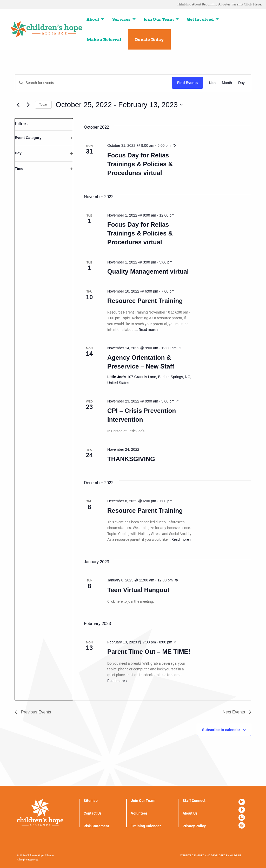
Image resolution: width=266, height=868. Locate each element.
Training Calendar (146, 826)
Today (43, 105)
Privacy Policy (194, 826)
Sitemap (91, 801)
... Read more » (147, 329)
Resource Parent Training (145, 301)
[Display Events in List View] (212, 83)
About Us (190, 813)
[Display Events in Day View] (241, 83)
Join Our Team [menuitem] (159, 19)
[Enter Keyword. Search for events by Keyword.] (94, 83)
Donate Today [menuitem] (149, 39)
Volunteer (139, 813)
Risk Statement (96, 826)
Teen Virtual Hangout (138, 590)
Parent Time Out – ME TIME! (149, 652)
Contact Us (93, 813)
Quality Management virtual (148, 271)
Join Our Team (143, 801)
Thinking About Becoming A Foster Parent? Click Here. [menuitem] (219, 4)
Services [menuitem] (121, 19)
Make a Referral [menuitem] (104, 39)
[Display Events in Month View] (227, 83)
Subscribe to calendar (221, 730)
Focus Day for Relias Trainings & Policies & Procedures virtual (140, 164)
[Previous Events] (18, 105)
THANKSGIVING (131, 459)
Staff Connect (194, 801)
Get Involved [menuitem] (200, 19)
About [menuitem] (93, 19)
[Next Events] (28, 105)
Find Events (187, 83)
